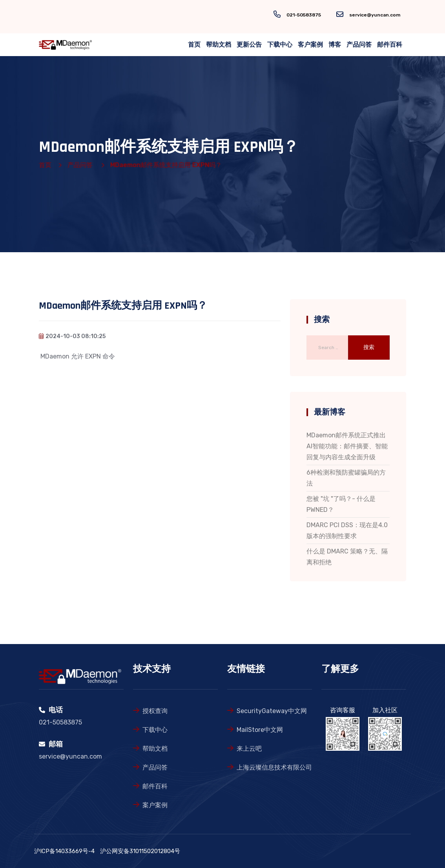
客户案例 (310, 45)
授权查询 (155, 711)
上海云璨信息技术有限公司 (274, 767)
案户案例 (155, 805)
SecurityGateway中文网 (272, 711)
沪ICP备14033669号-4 (64, 851)
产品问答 (359, 45)
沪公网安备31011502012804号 (140, 851)
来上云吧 (249, 749)
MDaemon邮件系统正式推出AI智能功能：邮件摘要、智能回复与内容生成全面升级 (347, 446)
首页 (194, 45)
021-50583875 (304, 15)
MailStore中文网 (260, 730)
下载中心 (280, 45)
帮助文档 (219, 45)
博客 (335, 45)
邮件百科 (390, 45)
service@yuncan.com (375, 15)
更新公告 (249, 45)
